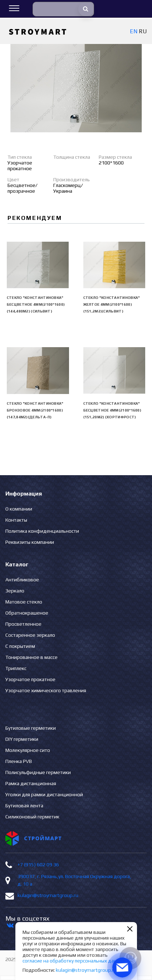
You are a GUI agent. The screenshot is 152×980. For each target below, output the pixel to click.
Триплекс (16, 668)
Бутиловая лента (24, 806)
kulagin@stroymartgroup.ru (48, 895)
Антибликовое (22, 580)
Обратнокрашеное (27, 613)
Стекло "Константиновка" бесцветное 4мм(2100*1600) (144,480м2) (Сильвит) (36, 304)
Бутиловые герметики (31, 728)
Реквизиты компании (30, 542)
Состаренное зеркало (30, 635)
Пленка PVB (19, 761)
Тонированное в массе (31, 657)
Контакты (16, 520)
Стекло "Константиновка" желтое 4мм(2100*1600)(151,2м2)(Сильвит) (112, 304)
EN (134, 31)
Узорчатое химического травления (46, 690)
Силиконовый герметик (32, 817)
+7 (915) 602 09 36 (38, 865)
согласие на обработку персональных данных (74, 961)
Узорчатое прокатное (30, 679)
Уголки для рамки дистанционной (44, 794)
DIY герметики (22, 739)
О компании (19, 509)
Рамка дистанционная (31, 783)
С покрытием (20, 646)
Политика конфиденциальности (42, 531)
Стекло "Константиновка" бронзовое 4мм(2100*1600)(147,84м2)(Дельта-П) (35, 410)
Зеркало (15, 591)
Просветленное (23, 624)
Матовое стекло (24, 602)
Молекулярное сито (28, 750)
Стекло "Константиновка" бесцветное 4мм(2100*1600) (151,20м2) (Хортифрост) (112, 410)
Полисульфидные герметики (38, 772)
